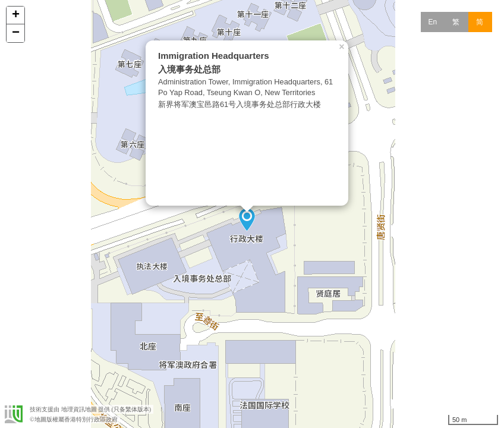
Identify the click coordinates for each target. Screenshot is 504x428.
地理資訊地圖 (79, 409)
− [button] (16, 33)
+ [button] (16, 15)
